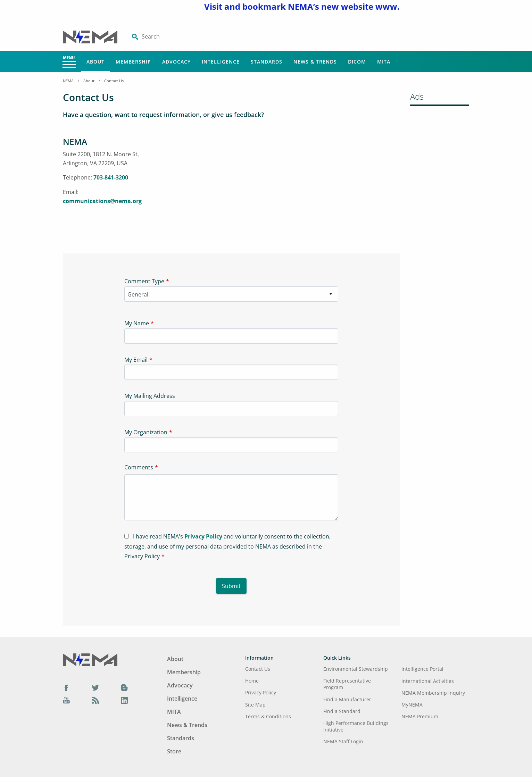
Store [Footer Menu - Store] (174, 751)
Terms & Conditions (268, 716)
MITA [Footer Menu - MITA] (174, 712)
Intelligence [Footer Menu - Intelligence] (182, 699)
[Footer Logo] (90, 659)
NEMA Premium (420, 716)
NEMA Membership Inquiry (433, 693)
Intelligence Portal (422, 669)
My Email (136, 360)
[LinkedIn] (124, 700)
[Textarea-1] (231, 497)
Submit (231, 586)
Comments (139, 467)
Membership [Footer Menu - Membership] (184, 672)
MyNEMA (412, 705)
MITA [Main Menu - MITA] (384, 62)
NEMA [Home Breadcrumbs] (68, 81)
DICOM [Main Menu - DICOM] (357, 62)
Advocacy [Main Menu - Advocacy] (176, 62)
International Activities (428, 681)
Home (252, 681)
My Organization (146, 432)
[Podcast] (95, 700)
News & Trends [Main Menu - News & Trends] (315, 62)
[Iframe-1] (275, 188)
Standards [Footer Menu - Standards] (181, 738)
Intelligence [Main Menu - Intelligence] (221, 62)
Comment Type (144, 281)
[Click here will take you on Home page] (91, 36)
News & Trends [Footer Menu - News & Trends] (187, 725)
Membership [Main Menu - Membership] (133, 62)
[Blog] (124, 687)
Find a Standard (342, 711)
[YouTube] (66, 700)
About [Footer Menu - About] (175, 659)
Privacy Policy (203, 536)
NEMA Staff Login (343, 741)
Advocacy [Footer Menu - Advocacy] (180, 685)
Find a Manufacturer (347, 699)
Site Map (255, 705)
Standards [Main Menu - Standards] (267, 62)
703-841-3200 (111, 177)
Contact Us (114, 81)
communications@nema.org (102, 201)
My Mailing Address (150, 396)
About (89, 81)
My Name (137, 323)
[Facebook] (66, 687)
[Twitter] (95, 687)
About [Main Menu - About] (95, 62)
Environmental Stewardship (356, 669)
